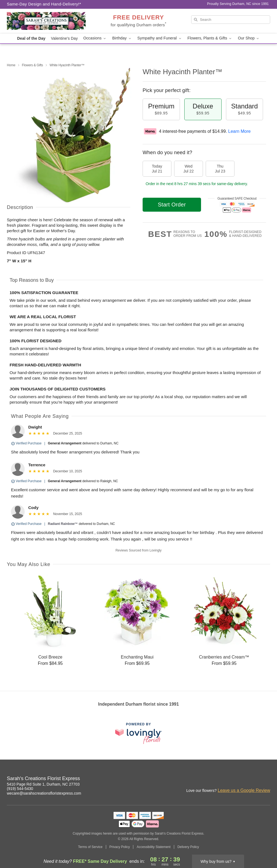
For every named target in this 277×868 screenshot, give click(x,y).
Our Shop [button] (249, 38)
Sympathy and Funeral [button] (160, 38)
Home (11, 65)
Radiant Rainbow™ (63, 524)
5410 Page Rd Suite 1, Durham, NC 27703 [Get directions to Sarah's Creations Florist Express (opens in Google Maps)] (43, 784)
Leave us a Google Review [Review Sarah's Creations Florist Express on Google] (244, 790)
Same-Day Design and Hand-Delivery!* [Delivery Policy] (44, 4)
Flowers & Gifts (32, 65)
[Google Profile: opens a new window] (254, 779)
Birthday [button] (122, 38)
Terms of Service (90, 847)
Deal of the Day (31, 38)
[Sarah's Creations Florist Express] (46, 21)
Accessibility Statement (153, 847)
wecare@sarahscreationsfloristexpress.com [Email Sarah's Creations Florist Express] (44, 793)
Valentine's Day (64, 38)
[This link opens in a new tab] (138, 733)
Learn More (239, 131)
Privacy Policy (120, 847)
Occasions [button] (95, 38)
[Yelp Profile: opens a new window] (266, 779)
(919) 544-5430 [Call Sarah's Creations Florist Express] (20, 789)
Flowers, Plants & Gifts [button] (210, 38)
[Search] (231, 20)
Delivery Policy (188, 847)
